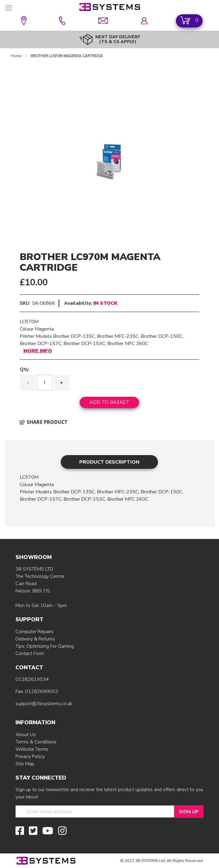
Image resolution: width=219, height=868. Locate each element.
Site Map (25, 764)
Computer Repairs (34, 632)
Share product (43, 422)
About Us (26, 735)
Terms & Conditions (36, 742)
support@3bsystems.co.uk (44, 704)
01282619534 (32, 679)
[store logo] (110, 7)
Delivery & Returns (35, 639)
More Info (38, 351)
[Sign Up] (189, 812)
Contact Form (30, 654)
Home (17, 56)
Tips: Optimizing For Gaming (45, 646)
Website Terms (32, 749)
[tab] (109, 462)
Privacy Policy (30, 756)
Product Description (109, 462)
